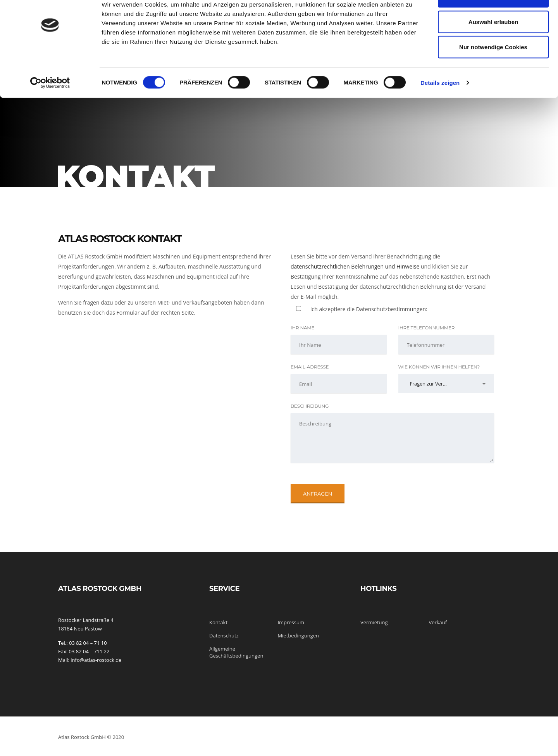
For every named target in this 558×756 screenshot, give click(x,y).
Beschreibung (310, 406)
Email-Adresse (310, 367)
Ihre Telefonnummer (427, 328)
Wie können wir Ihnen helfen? (439, 367)
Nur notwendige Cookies (493, 71)
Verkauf (438, 622)
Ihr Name (302, 328)
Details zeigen (440, 107)
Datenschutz (224, 635)
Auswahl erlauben (493, 46)
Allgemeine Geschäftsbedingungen (236, 652)
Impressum (291, 622)
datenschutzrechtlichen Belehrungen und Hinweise (355, 266)
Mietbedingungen (298, 635)
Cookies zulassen (493, 20)
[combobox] (446, 383)
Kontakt (218, 622)
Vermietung (374, 622)
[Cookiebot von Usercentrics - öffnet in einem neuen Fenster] (50, 107)
